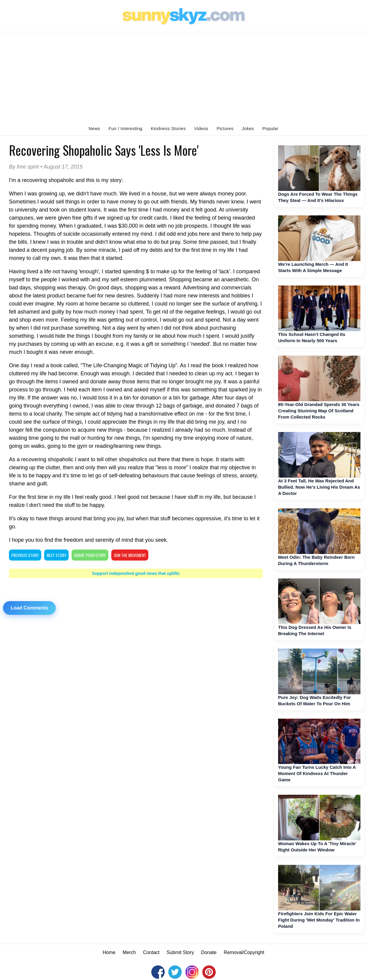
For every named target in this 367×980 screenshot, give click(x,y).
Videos (201, 128)
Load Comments (29, 608)
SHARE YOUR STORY (90, 555)
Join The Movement (130, 555)
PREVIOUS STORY (25, 555)
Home (109, 952)
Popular (270, 128)
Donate (209, 952)
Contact (151, 952)
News (94, 128)
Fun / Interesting (126, 128)
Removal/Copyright (244, 952)
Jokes (248, 128)
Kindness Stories (168, 128)
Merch (129, 952)
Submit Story (181, 952)
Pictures (225, 128)
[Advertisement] (184, 77)
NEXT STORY (56, 555)
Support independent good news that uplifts (136, 573)
